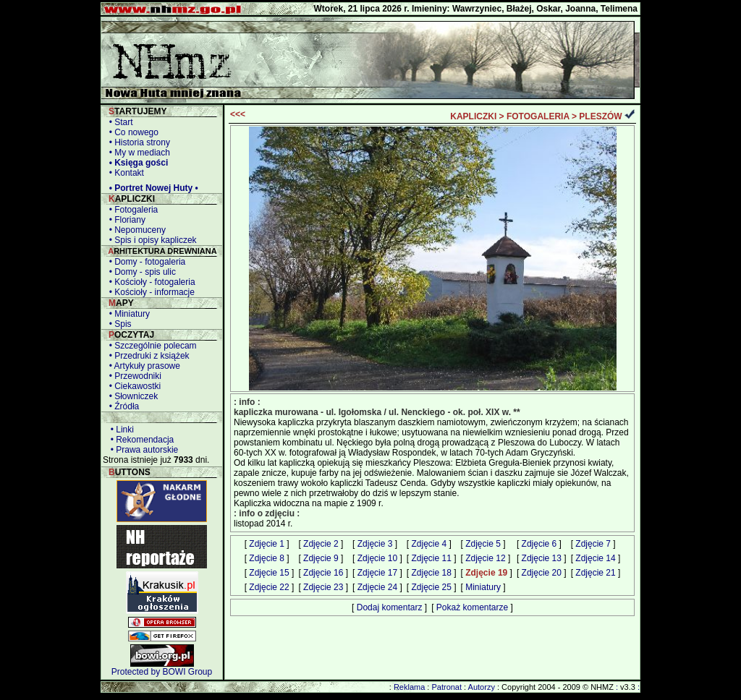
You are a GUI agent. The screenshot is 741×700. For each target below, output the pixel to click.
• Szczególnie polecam (151, 346)
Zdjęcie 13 (542, 558)
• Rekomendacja (140, 440)
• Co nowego (131, 132)
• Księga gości (136, 163)
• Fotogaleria (131, 210)
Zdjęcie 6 (539, 544)
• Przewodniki (133, 376)
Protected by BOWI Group (162, 672)
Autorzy (482, 687)
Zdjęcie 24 (377, 587)
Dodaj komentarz (390, 607)
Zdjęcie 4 (429, 544)
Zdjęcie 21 (595, 573)
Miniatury (483, 587)
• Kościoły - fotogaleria (150, 282)
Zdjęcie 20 (542, 573)
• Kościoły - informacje (149, 292)
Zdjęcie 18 (431, 573)
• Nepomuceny (135, 230)
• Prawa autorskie (142, 450)
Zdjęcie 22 (269, 587)
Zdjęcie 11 (431, 558)
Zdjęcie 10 (377, 558)
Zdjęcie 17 (377, 573)
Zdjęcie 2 (321, 544)
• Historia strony (137, 142)
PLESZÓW (600, 116)
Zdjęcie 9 (321, 558)
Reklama (409, 687)
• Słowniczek (131, 396)
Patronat (446, 687)
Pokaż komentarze (472, 607)
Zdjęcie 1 (267, 544)
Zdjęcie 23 (323, 587)
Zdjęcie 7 (593, 544)
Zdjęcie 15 (269, 573)
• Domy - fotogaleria (145, 262)
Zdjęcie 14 (595, 558)
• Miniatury (127, 314)
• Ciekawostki (132, 386)
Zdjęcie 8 (267, 558)
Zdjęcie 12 (485, 558)
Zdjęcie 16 (323, 573)
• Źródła (122, 406)
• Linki (120, 430)
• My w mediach (137, 153)
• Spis (118, 324)
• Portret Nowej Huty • (151, 188)
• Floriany (125, 220)
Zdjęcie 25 (431, 587)
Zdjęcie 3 (375, 544)
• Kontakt (124, 173)
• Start (119, 122)
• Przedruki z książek (147, 356)
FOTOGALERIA (538, 116)
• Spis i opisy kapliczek (151, 240)
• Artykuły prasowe (142, 366)
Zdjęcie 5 (483, 544)
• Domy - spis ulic (140, 272)
